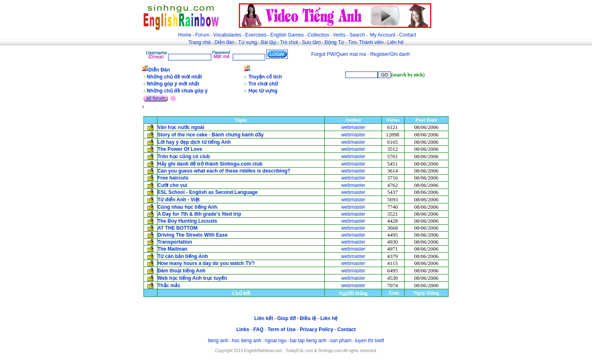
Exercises (256, 35)
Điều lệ (308, 318)
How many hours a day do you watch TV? (206, 263)
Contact (408, 35)
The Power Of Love (180, 149)
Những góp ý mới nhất (173, 84)
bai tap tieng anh (308, 341)
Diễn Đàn (159, 70)
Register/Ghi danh (390, 54)
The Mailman (172, 249)
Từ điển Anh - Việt (179, 200)
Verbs (339, 35)
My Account (383, 35)
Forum (202, 35)
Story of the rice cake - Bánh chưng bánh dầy (210, 135)
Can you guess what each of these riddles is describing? (224, 171)
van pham (341, 341)
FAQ (258, 329)
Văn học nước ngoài (181, 127)
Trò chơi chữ (264, 84)
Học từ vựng (263, 91)
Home (185, 35)
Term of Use (282, 329)
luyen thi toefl (369, 341)
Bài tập (268, 42)
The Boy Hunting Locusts (187, 221)
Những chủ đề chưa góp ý (177, 91)
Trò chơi (290, 42)
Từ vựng (247, 42)
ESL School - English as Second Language (208, 192)
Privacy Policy (316, 329)
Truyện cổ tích (265, 77)
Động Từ (334, 42)
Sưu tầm (311, 42)
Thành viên (371, 42)
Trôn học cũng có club (184, 157)
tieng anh (218, 341)
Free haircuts (173, 178)
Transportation (175, 242)
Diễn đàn (224, 42)
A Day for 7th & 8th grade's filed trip (199, 214)
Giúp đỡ (286, 318)
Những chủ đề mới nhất (174, 77)
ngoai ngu (276, 341)
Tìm (352, 42)
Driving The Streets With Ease (193, 235)
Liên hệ (395, 42)
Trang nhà (199, 42)
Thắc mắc (169, 286)
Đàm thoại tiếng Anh (182, 271)
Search (357, 35)
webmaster (353, 127)
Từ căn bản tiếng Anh (183, 256)
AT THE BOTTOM (178, 228)
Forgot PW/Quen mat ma (339, 54)
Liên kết (264, 318)
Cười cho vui (172, 185)
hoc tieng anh (247, 341)
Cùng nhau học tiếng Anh (187, 207)
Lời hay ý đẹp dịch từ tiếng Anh (194, 142)
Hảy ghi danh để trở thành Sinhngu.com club (210, 164)
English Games (287, 35)
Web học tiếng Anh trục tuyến (192, 278)
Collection (318, 35)
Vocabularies (227, 35)
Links (243, 329)
